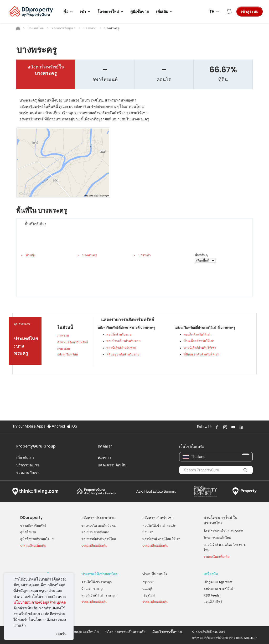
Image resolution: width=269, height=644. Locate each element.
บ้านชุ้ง (31, 255)
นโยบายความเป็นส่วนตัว (125, 632)
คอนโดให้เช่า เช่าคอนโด (159, 526)
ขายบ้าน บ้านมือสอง (95, 532)
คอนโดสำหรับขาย (119, 334)
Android (56, 426)
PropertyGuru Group (36, 446)
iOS (72, 426)
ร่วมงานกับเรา (28, 473)
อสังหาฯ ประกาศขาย (98, 518)
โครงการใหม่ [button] (111, 12)
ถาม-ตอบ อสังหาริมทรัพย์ (68, 352)
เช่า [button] (86, 12)
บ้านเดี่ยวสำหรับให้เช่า (199, 341)
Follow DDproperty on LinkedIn (241, 427)
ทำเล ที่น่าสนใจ (155, 574)
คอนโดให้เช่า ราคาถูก (97, 582)
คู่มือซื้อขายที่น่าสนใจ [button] (37, 539)
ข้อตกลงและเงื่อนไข (83, 632)
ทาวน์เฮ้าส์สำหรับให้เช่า (200, 348)
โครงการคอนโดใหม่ (217, 538)
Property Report (206, 491)
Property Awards (96, 491)
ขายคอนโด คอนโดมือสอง (99, 526)
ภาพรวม (63, 336)
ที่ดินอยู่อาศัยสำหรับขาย (123, 354)
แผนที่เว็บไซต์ (213, 602)
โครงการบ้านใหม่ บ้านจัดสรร (223, 531)
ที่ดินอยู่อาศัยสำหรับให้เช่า (201, 354)
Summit (156, 491)
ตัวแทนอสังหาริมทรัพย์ (73, 342)
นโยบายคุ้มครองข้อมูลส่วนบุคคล (40, 602)
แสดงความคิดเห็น (112, 465)
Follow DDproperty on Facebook (217, 427)
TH (215, 12)
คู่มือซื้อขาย (28, 532)
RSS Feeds (212, 595)
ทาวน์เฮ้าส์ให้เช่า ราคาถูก (99, 595)
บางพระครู (89, 255)
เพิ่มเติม (165, 12)
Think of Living (35, 491)
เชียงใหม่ (149, 595)
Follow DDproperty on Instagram (225, 427)
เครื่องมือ (211, 574)
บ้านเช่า (148, 532)
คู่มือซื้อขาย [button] (139, 12)
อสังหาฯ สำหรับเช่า (158, 518)
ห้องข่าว (104, 457)
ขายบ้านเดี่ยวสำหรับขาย (123, 341)
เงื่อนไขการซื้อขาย (167, 632)
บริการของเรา (28, 465)
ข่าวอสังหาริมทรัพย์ (33, 526)
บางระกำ (145, 255)
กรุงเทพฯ (148, 582)
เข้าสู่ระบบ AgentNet (218, 582)
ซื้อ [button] (69, 12)
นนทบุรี (147, 589)
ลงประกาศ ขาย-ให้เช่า (219, 589)
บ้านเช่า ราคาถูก (93, 589)
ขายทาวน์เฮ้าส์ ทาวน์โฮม (99, 539)
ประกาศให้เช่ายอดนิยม (100, 574)
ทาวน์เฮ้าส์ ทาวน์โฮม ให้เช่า (161, 539)
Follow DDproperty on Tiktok (255, 427)
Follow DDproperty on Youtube (233, 427)
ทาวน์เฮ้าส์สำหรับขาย (121, 348)
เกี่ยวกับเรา (25, 457)
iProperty (245, 491)
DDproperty (31, 518)
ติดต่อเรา (105, 446)
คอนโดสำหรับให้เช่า (198, 334)
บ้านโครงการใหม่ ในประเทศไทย (221, 520)
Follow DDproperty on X (249, 427)
